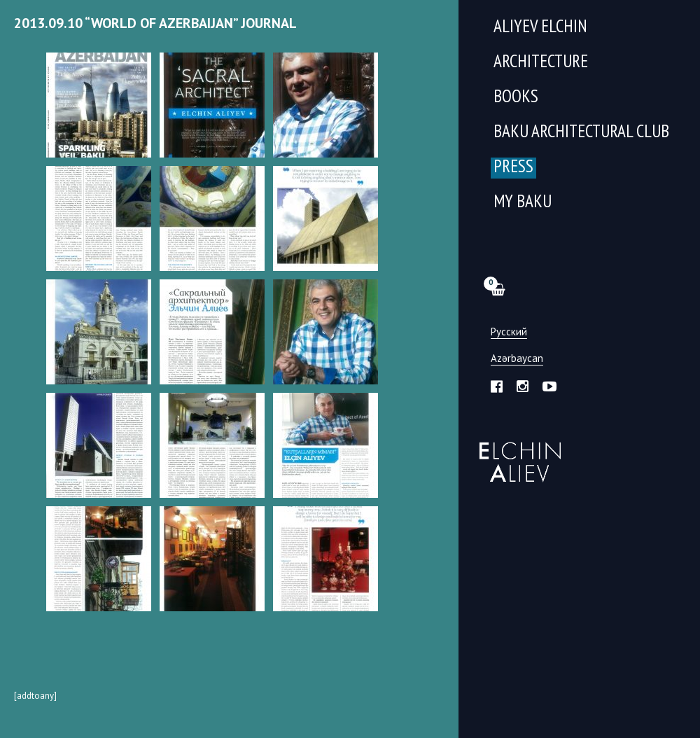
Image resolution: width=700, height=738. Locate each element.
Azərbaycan (517, 359)
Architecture (541, 63)
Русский (509, 332)
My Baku (523, 203)
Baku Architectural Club (581, 133)
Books (516, 98)
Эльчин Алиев (517, 454)
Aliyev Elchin (540, 28)
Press (513, 168)
